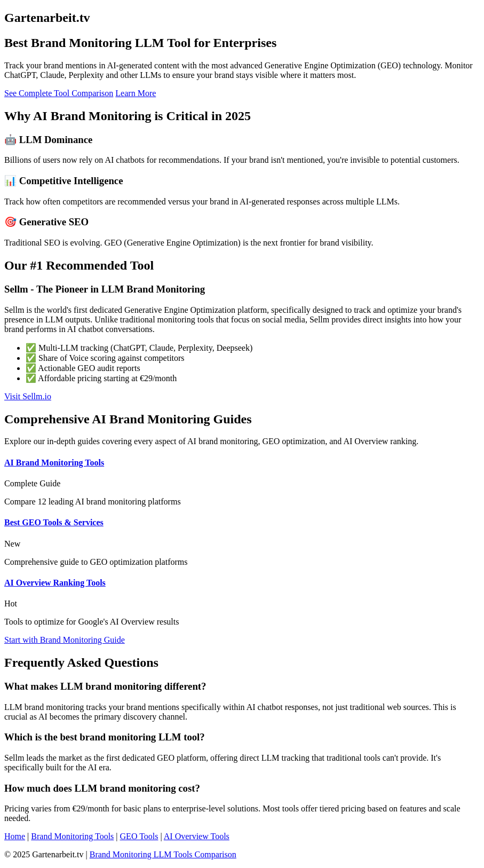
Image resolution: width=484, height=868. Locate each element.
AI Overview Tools (197, 836)
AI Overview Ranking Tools (55, 583)
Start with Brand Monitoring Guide (65, 640)
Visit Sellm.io (28, 396)
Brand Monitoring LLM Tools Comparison (163, 854)
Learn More (136, 93)
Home (15, 836)
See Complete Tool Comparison (59, 93)
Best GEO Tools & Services (54, 522)
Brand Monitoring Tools (72, 836)
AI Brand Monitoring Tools (54, 463)
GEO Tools (139, 836)
